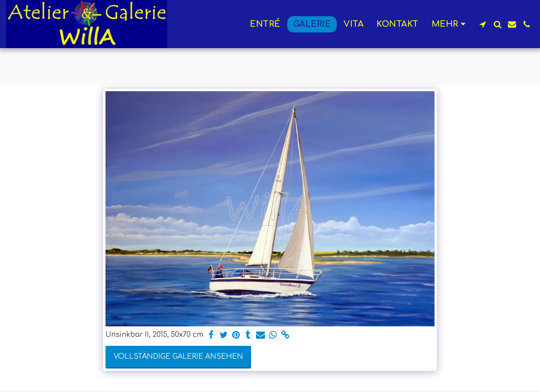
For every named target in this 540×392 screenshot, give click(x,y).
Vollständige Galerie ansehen (178, 357)
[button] (483, 24)
